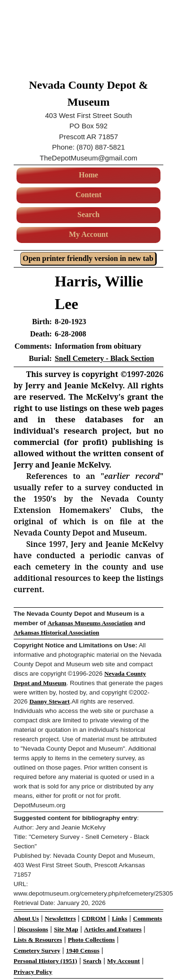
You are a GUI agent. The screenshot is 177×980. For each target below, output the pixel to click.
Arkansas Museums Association (90, 623)
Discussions (33, 929)
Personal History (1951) (46, 961)
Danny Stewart (50, 701)
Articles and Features (113, 929)
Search (88, 214)
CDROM (94, 918)
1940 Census (83, 951)
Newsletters (60, 918)
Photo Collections (92, 940)
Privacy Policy (33, 972)
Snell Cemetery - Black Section (105, 358)
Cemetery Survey (37, 951)
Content (88, 195)
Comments (147, 918)
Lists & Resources (38, 940)
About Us (26, 918)
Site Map (66, 929)
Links (120, 918)
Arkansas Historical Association (56, 632)
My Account (88, 234)
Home (88, 175)
